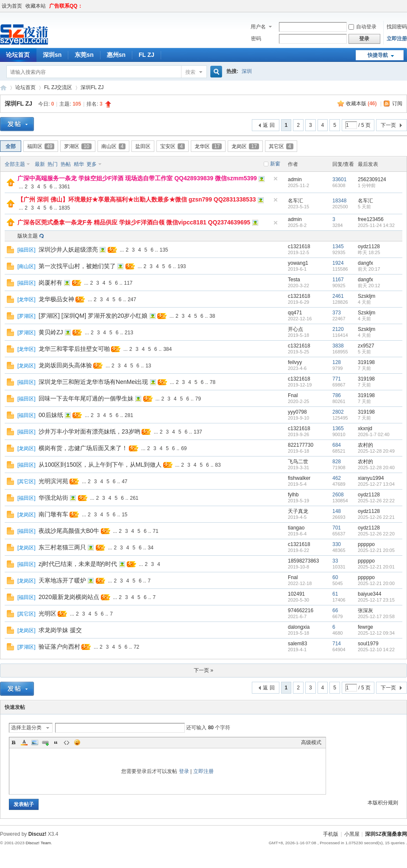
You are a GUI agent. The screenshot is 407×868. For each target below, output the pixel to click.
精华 (79, 164)
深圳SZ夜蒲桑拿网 (3, 88)
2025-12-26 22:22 (376, 501)
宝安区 (173, 146)
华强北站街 (53, 498)
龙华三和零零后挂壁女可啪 (74, 349)
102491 (296, 594)
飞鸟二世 (298, 462)
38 (212, 316)
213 (129, 333)
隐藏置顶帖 (276, 179)
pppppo (366, 544)
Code (67, 742)
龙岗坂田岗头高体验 (65, 365)
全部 (11, 146)
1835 (64, 208)
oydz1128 (369, 246)
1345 (338, 246)
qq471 (295, 313)
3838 (338, 346)
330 (337, 544)
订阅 (397, 104)
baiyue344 (369, 594)
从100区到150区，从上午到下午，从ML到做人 (100, 465)
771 (337, 379)
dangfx (365, 263)
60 (335, 577)
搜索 (190, 72)
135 (164, 250)
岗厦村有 (50, 283)
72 (136, 647)
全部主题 (15, 164)
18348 (339, 201)
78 (213, 382)
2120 (338, 329)
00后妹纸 (51, 415)
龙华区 (208, 146)
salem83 (297, 644)
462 (337, 478)
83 (218, 465)
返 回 (269, 125)
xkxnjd (365, 428)
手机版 (331, 834)
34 (151, 548)
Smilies (77, 742)
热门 (53, 164)
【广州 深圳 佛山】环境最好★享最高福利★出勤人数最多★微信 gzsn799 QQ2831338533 (137, 199)
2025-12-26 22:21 (376, 517)
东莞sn (84, 55)
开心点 (295, 329)
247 (132, 300)
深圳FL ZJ (92, 87)
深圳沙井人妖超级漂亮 (68, 249)
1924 (338, 263)
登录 (184, 771)
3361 (64, 187)
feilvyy (295, 362)
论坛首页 (25, 87)
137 (198, 432)
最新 (40, 164)
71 (155, 531)
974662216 (301, 610)
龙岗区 (245, 146)
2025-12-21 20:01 (376, 567)
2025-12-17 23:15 (376, 600)
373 (337, 313)
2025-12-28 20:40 (376, 468)
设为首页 (12, 6)
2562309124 (372, 179)
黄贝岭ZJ (51, 332)
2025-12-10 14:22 (376, 650)
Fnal (293, 395)
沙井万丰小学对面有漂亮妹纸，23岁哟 (89, 431)
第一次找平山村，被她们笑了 (77, 266)
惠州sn (116, 55)
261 (134, 498)
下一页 (388, 125)
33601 (339, 179)
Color (24, 742)
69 (184, 448)
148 (337, 511)
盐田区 (143, 146)
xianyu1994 (371, 478)
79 (198, 399)
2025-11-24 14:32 (376, 225)
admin (295, 179)
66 (335, 610)
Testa (294, 280)
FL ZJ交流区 (58, 87)
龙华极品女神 (56, 299)
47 (124, 482)
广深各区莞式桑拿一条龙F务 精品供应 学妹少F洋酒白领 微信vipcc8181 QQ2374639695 (134, 222)
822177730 (301, 445)
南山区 (114, 146)
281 (129, 415)
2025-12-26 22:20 (376, 534)
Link (45, 742)
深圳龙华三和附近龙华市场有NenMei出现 (93, 382)
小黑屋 (352, 834)
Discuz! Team (38, 843)
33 (335, 561)
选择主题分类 (26, 728)
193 (182, 266)
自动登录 (362, 27)
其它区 (281, 146)
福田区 (41, 146)
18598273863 (303, 561)
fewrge (365, 627)
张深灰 (365, 610)
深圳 (247, 71)
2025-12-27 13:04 (376, 484)
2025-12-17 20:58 (376, 616)
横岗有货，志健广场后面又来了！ (83, 448)
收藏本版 (361, 104)
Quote (56, 742)
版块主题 (28, 236)
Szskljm (367, 296)
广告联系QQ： (66, 6)
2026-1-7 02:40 (374, 434)
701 (337, 528)
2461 (338, 296)
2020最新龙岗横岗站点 (69, 597)
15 (124, 515)
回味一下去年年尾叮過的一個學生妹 (86, 398)
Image (35, 742)
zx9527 (366, 346)
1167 (338, 280)
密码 (256, 39)
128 (337, 362)
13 (148, 366)
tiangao (296, 528)
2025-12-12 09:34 (376, 633)
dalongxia (299, 627)
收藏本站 (36, 6)
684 (337, 445)
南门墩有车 (53, 514)
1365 (338, 428)
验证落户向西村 (59, 647)
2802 (338, 412)
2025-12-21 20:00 (376, 583)
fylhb (293, 495)
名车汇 (295, 201)
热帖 (66, 164)
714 (337, 644)
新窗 (275, 164)
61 (335, 594)
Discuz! (38, 834)
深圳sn (52, 55)
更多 (92, 164)
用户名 (258, 27)
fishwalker (299, 478)
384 (167, 349)
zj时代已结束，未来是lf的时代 (78, 564)
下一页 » (203, 670)
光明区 (47, 613)
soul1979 (368, 644)
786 (337, 395)
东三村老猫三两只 (62, 547)
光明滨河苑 (53, 481)
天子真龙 (298, 511)
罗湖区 (78, 146)
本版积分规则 (383, 803)
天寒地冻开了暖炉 (62, 580)
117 (128, 283)
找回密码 (397, 27)
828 (337, 462)
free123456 (371, 219)
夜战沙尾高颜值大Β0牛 (69, 531)
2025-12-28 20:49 (376, 451)
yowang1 (298, 263)
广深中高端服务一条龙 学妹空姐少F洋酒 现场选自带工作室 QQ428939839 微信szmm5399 (137, 178)
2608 (338, 495)
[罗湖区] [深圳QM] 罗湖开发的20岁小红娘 (93, 316)
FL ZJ (146, 55)
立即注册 (397, 39)
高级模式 (311, 742)
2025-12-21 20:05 (376, 550)
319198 (366, 362)
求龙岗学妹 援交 (60, 630)
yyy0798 (297, 412)
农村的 (365, 445)
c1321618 (299, 246)
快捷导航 (378, 55)
